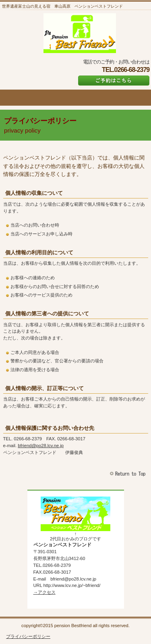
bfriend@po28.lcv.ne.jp (41, 446)
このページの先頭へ (129, 474)
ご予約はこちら (114, 81)
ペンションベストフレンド (80, 33)
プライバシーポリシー (28, 636)
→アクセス (44, 592)
